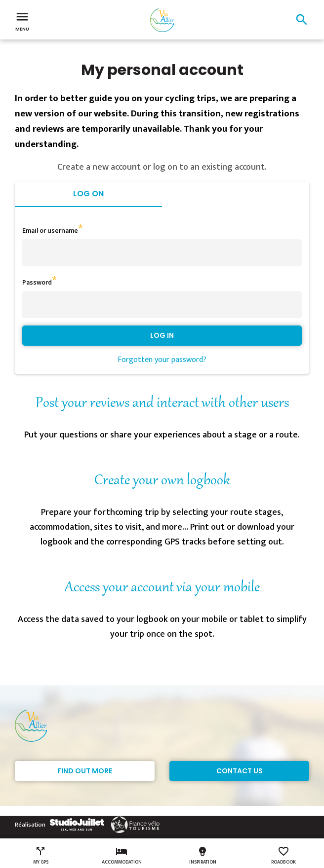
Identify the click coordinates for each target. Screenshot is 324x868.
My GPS (41, 856)
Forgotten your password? (162, 360)
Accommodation (122, 856)
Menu (22, 21)
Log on (88, 194)
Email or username (50, 231)
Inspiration (203, 856)
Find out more (85, 771)
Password (37, 282)
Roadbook (283, 856)
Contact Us (240, 771)
